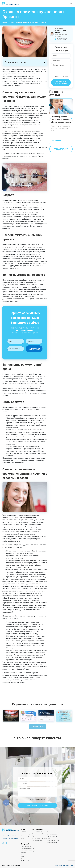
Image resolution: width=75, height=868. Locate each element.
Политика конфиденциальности (64, 866)
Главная (5, 22)
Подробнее (56, 140)
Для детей (25, 844)
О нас (23, 829)
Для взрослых (37, 829)
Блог (12, 22)
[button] (71, 4)
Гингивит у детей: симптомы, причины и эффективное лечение (61, 119)
